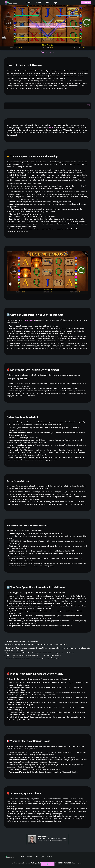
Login (55, 3)
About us (49, 857)
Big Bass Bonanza (28, 320)
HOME (28, 3)
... (74, 3)
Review (38, 3)
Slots (47, 3)
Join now (86, 3)
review (52, 128)
